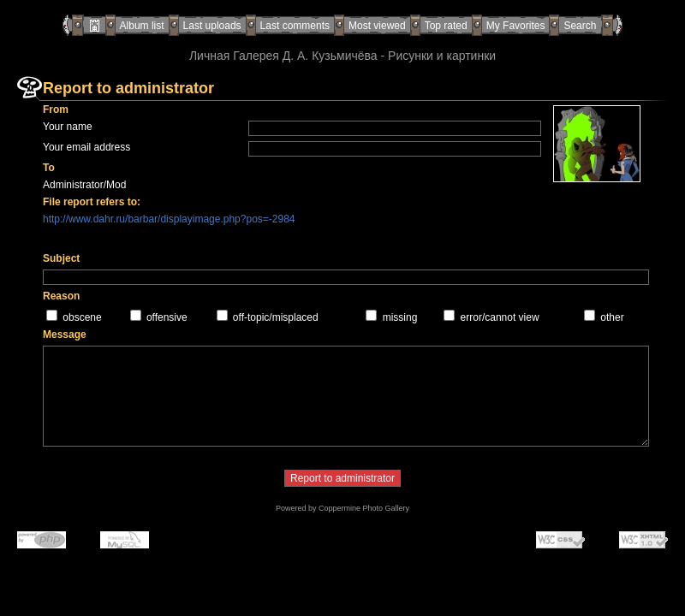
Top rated (446, 26)
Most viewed (377, 26)
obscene (82, 317)
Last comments (295, 26)
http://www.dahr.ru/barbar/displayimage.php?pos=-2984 (169, 219)
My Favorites (516, 26)
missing (400, 317)
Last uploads (212, 26)
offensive (167, 317)
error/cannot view (500, 317)
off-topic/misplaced (276, 317)
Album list (142, 26)
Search (580, 26)
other (612, 317)
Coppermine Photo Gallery (364, 508)
